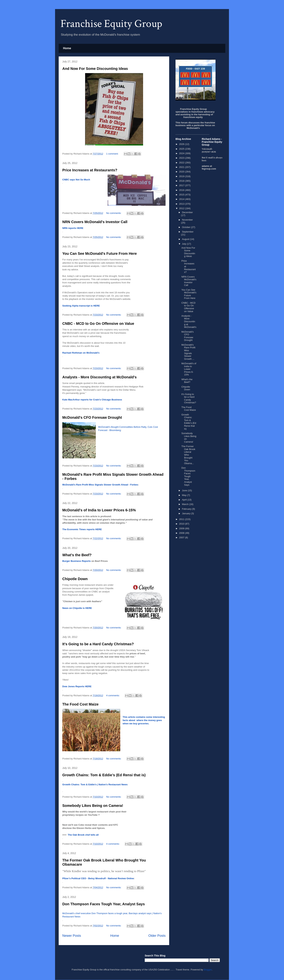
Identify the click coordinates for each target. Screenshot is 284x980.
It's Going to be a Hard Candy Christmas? (98, 644)
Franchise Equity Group (111, 24)
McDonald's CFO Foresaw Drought (92, 417)
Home (67, 48)
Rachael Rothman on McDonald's (81, 353)
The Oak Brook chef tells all (83, 835)
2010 (182, 524)
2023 (182, 158)
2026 (182, 144)
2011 (182, 519)
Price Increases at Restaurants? (90, 170)
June (185, 490)
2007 (182, 537)
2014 (182, 199)
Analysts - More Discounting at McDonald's (99, 377)
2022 (182, 163)
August (186, 239)
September (188, 232)
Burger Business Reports (77, 561)
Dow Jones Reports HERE (77, 686)
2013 (182, 204)
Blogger (208, 970)
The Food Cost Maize (80, 704)
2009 (182, 528)
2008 (182, 533)
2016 (182, 190)
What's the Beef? (77, 555)
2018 (182, 181)
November (187, 220)
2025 (182, 149)
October (187, 227)
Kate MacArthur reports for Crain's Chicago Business (92, 400)
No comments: (114, 213)
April (185, 500)
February (187, 509)
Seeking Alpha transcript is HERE (81, 306)
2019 (182, 176)
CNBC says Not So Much (76, 180)
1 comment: (113, 154)
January (187, 513)
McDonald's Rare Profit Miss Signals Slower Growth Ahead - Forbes (100, 485)
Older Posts (157, 936)
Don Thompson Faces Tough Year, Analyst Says (104, 904)
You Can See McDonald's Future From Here (100, 254)
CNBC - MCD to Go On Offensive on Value (98, 324)
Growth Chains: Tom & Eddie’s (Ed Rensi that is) (104, 775)
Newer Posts (72, 936)
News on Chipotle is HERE (77, 608)
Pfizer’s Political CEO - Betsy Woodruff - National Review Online (98, 878)
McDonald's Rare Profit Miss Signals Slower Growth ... (188, 352)
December (187, 212)
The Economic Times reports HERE (82, 529)
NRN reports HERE (73, 228)
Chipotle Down (75, 579)
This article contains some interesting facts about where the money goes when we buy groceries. (144, 720)
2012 (182, 208)
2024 (182, 153)
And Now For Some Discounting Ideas (95, 69)
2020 (182, 172)
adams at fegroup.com (209, 167)
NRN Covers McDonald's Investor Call (95, 222)
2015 (182, 195)
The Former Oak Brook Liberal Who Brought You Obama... (188, 455)
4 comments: (113, 695)
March (186, 504)
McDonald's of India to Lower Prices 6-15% (99, 510)
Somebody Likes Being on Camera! (93, 806)
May (185, 495)
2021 (182, 167)
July (184, 244)
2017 (182, 185)
